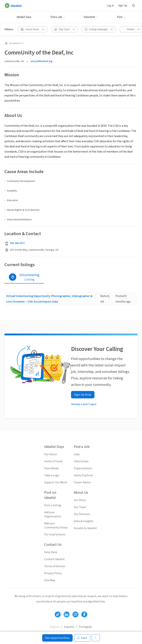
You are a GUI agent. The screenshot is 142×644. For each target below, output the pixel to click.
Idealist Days (24, 17)
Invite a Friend (53, 461)
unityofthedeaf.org (41, 61)
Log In (110, 6)
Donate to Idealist (85, 528)
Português (85, 627)
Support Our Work (56, 482)
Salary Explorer (83, 475)
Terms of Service (55, 566)
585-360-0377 (17, 243)
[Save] (82, 638)
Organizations (83, 468)
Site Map (50, 580)
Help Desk (51, 552)
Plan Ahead (51, 468)
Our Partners (82, 514)
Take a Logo (52, 475)
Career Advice (82, 482)
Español (69, 627)
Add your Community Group (56, 525)
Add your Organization (53, 514)
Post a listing (53, 505)
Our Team (80, 507)
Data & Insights (84, 521)
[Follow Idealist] (58, 614)
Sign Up (123, 6)
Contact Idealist (54, 559)
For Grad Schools (55, 534)
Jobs (77, 454)
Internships (81, 461)
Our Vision (51, 454)
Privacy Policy (53, 573)
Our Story (80, 500)
